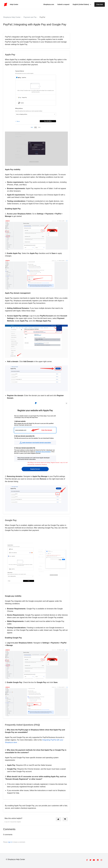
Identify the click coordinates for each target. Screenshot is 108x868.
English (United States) (81, 4)
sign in (10, 842)
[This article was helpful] (58, 819)
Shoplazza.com (49, 4)
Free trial (100, 4)
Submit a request (63, 4)
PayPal (42, 17)
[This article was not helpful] (65, 819)
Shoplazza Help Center (12, 17)
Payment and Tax (30, 17)
